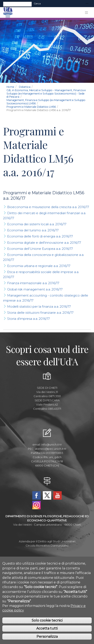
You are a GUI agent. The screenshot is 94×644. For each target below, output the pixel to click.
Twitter (47, 495)
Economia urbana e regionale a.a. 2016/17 (39, 266)
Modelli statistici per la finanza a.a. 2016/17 (39, 306)
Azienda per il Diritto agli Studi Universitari (47, 541)
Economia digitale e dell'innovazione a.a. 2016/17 (44, 243)
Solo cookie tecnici (47, 626)
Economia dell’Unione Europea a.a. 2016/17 (40, 249)
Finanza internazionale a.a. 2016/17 (33, 283)
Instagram (37, 505)
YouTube (57, 495)
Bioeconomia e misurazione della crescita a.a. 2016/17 (48, 207)
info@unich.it (51, 444)
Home (10, 87)
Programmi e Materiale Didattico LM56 (31, 107)
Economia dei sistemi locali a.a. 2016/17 (37, 224)
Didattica (25, 87)
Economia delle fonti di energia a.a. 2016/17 (40, 236)
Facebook (37, 495)
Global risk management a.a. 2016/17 (35, 289)
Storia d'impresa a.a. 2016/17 (28, 319)
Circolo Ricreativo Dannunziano (47, 546)
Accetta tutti (47, 634)
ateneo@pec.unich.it (50, 449)
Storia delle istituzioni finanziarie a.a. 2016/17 (40, 313)
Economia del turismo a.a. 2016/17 (33, 230)
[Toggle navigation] (87, 4)
